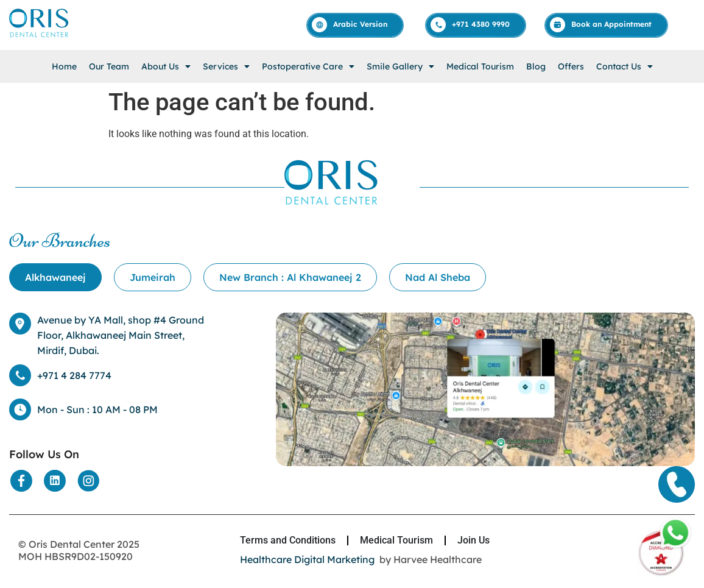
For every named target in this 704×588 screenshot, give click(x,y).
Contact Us (625, 66)
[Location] (485, 463)
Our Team (109, 66)
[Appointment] (607, 25)
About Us (166, 66)
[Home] (40, 36)
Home (64, 66)
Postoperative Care (308, 66)
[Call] (476, 25)
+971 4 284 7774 (74, 375)
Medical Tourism (480, 66)
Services (226, 66)
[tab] (55, 277)
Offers (571, 66)
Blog (536, 66)
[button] (166, 66)
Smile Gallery (400, 66)
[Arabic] (356, 25)
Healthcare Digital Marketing (307, 559)
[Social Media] (21, 481)
